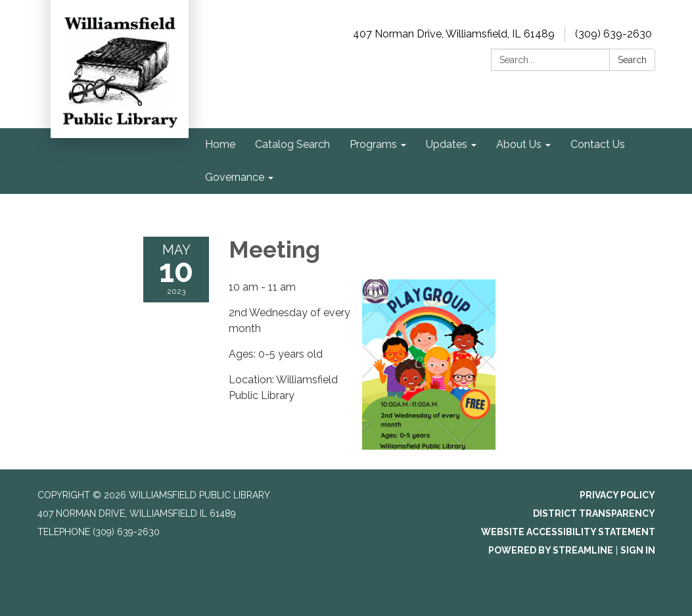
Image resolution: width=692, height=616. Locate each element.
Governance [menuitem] (235, 177)
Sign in (638, 550)
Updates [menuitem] (447, 144)
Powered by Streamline (551, 550)
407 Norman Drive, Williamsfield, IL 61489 (454, 34)
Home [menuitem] (220, 144)
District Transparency (594, 513)
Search (632, 60)
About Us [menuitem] (519, 144)
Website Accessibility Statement (568, 532)
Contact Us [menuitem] (598, 144)
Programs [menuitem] (373, 144)
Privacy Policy (617, 495)
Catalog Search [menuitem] (292, 144)
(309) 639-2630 (613, 34)
